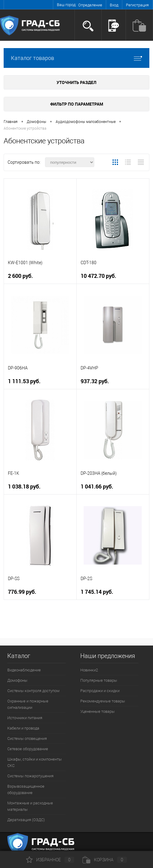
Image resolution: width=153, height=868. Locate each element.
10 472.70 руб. (98, 276)
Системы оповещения (27, 738)
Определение (90, 5)
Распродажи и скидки (100, 691)
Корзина (105, 860)
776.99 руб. (22, 592)
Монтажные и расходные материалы (30, 806)
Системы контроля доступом (33, 691)
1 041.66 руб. (97, 487)
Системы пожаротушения (30, 776)
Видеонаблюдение (24, 670)
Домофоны (17, 680)
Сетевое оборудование (28, 749)
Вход (114, 5)
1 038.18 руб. (24, 487)
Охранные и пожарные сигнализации (28, 704)
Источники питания (25, 718)
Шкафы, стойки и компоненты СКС (35, 762)
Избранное (50, 860)
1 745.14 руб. (97, 592)
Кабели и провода (23, 728)
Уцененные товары (97, 711)
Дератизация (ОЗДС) (26, 820)
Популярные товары (99, 680)
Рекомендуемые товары (103, 701)
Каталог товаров (76, 58)
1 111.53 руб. (24, 381)
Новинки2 (89, 670)
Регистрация (137, 5)
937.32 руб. (95, 381)
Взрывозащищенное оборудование (26, 789)
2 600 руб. (20, 276)
